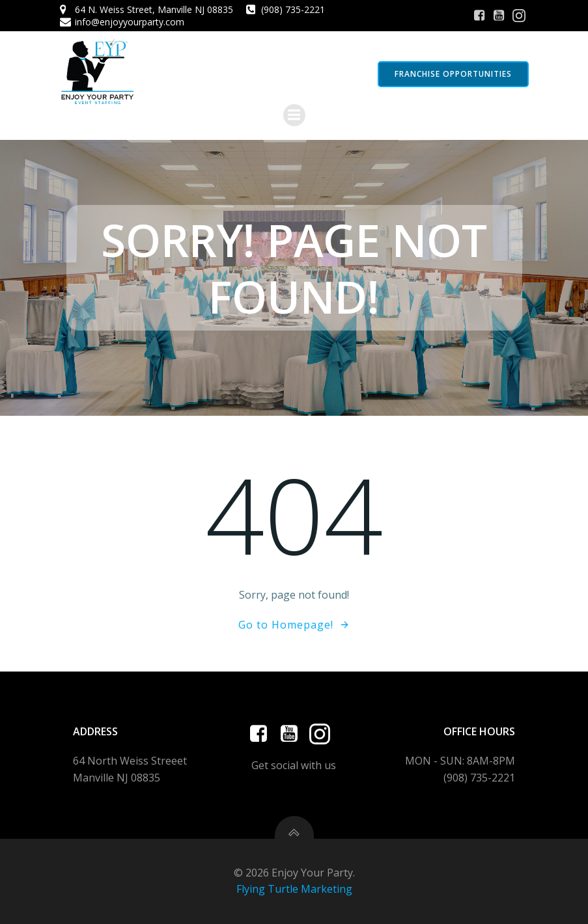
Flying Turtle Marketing (294, 889)
